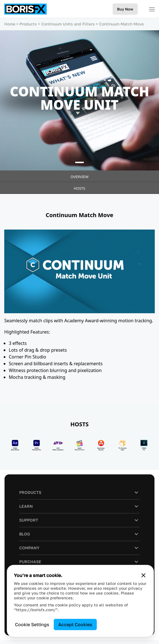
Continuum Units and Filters (68, 24)
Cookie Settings (32, 624)
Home (10, 24)
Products (28, 24)
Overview (79, 177)
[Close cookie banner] (143, 575)
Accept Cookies (75, 624)
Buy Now (125, 9)
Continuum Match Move (121, 24)
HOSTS (80, 188)
